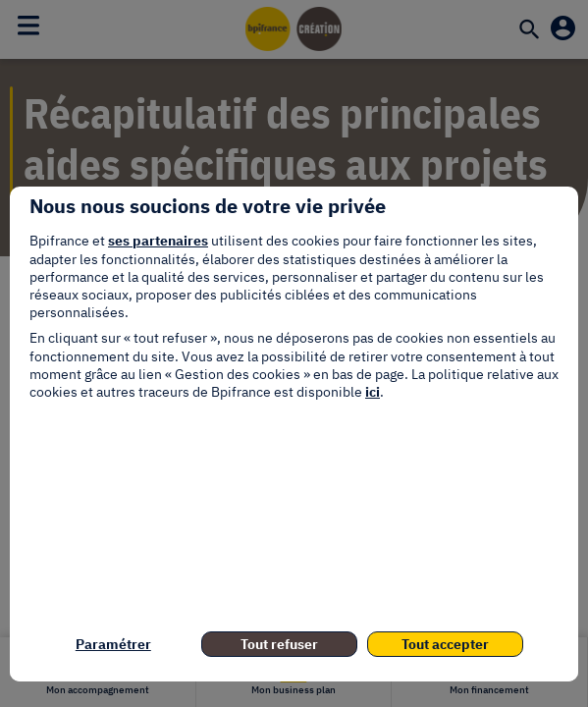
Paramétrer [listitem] (113, 644)
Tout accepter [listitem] (445, 644)
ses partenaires (158, 241)
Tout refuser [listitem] (279, 644)
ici (373, 392)
